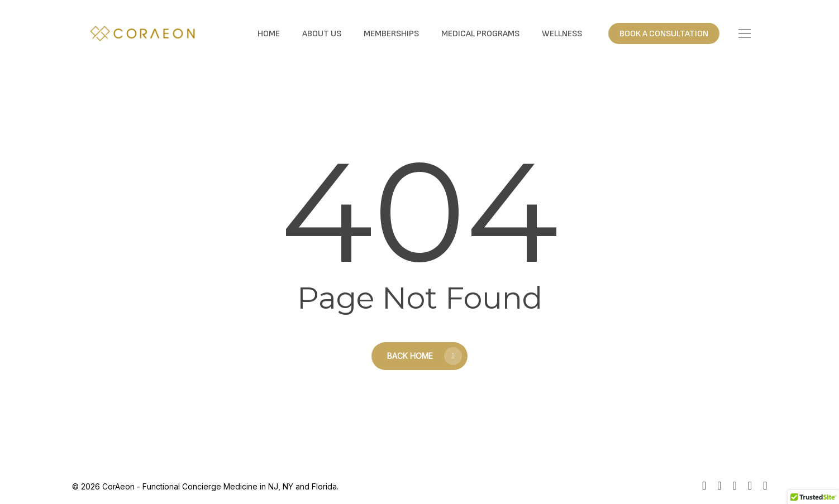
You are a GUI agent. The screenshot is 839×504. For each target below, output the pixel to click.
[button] (745, 34)
